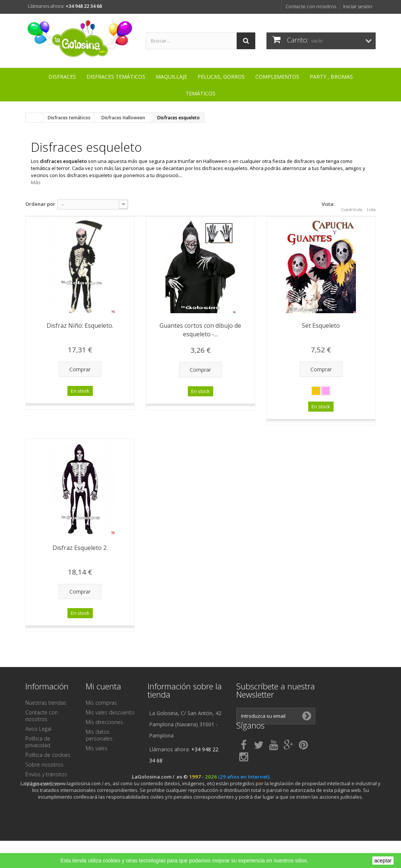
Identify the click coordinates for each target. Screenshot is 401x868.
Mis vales (97, 748)
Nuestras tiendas (46, 703)
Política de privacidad (38, 742)
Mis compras (101, 703)
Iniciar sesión (358, 6)
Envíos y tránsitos (46, 774)
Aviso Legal (38, 729)
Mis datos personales (99, 735)
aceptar (383, 861)
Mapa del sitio (42, 784)
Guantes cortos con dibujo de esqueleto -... (200, 330)
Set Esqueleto (321, 325)
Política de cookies (48, 755)
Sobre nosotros (44, 765)
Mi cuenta (103, 686)
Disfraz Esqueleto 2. (80, 548)
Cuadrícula (352, 205)
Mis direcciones (104, 722)
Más (36, 182)
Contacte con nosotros (311, 6)
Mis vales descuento (110, 712)
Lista (371, 205)
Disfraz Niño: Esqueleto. (80, 325)
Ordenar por (40, 204)
